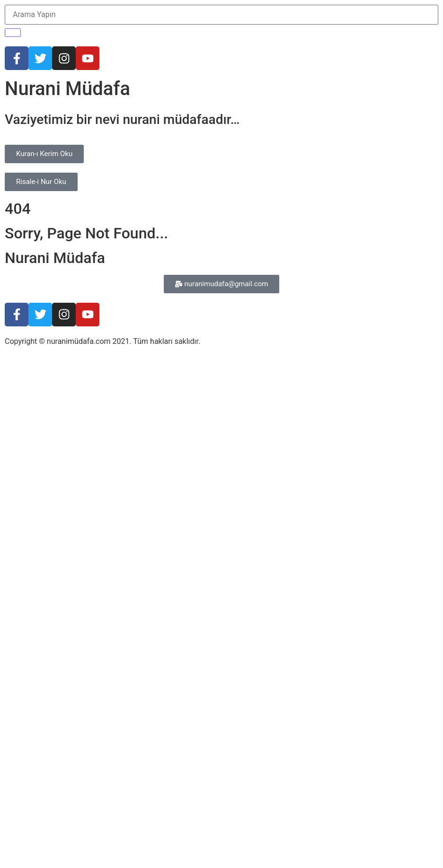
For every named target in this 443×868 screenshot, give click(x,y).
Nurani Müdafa (67, 89)
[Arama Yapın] (221, 15)
